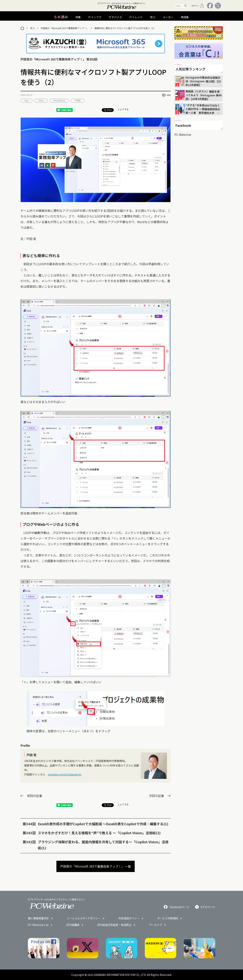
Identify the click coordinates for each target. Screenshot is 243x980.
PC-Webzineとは (38, 925)
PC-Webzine (183, 134)
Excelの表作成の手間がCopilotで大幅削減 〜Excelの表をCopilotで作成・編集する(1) (103, 824)
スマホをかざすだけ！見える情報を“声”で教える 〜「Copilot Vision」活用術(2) (99, 833)
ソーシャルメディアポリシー (84, 918)
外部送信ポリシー (129, 918)
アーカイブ (156, 925)
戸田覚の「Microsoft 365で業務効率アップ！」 (65, 28)
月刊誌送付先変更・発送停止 (114, 925)
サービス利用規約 (168, 918)
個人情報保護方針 (38, 918)
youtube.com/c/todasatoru (65, 774)
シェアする (123, 109)
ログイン (198, 6)
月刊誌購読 (73, 925)
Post (108, 110)
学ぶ (32, 28)
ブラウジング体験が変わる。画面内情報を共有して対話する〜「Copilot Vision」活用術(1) (103, 845)
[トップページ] (22, 28)
